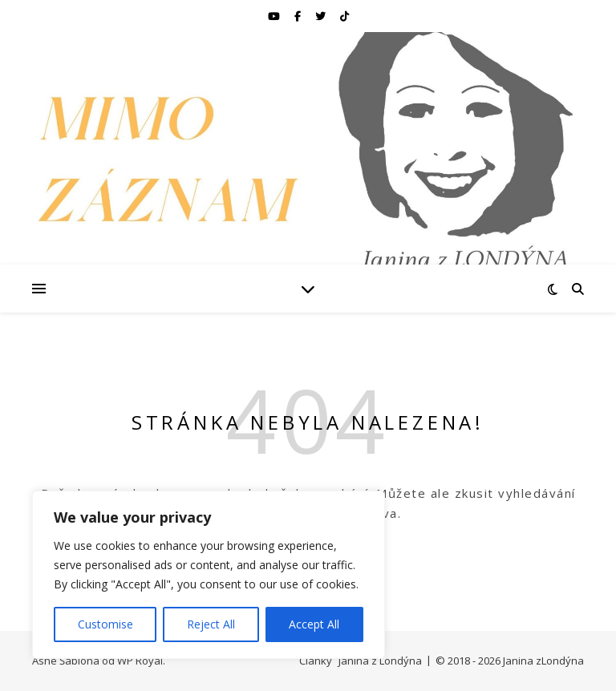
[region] (209, 575)
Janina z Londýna (380, 661)
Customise (105, 624)
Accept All (314, 624)
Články (316, 661)
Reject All (211, 624)
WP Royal (140, 661)
